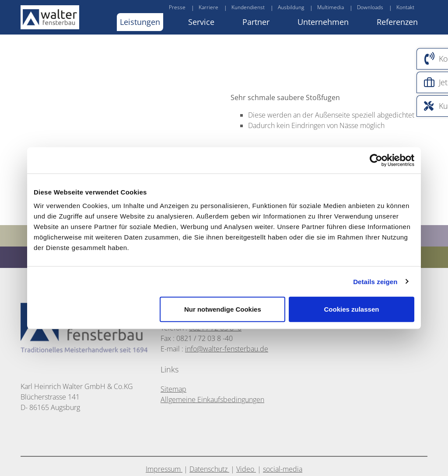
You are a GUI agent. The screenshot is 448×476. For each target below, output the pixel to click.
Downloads (370, 7)
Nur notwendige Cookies (223, 309)
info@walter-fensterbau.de (227, 349)
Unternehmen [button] (323, 22)
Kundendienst (248, 7)
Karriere (208, 7)
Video (246, 469)
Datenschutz (209, 469)
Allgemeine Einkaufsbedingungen (212, 400)
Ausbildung (291, 7)
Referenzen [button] (397, 22)
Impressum (164, 469)
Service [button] (201, 22)
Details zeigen (375, 281)
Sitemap (173, 389)
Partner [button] (256, 22)
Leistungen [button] (140, 22)
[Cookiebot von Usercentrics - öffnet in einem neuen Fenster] (376, 160)
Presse (177, 7)
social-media (283, 469)
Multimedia (331, 7)
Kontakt (405, 7)
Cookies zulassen (352, 309)
